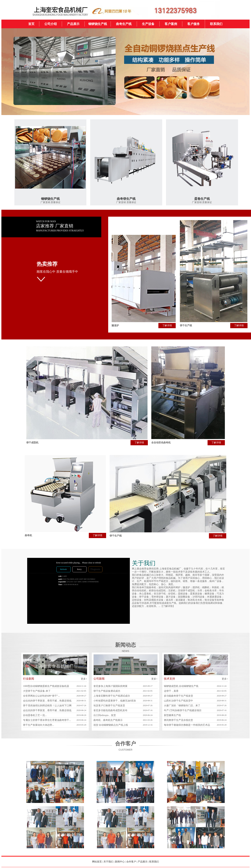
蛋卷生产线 (202, 199)
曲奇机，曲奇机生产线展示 (108, 720)
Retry (79, 569)
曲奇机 (28, 535)
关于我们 (108, 862)
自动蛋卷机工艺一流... (35, 715)
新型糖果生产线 (172, 715)
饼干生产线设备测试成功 (107, 691)
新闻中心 (120, 862)
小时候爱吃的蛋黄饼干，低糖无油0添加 (115, 701)
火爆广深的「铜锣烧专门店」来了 (182, 706)
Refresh (63, 569)
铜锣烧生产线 (50, 199)
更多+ (84, 679)
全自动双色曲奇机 (161, 443)
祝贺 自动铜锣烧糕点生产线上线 (111, 725)
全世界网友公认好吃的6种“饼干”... (41, 696)
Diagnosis (95, 569)
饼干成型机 (32, 443)
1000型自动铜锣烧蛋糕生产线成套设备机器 (46, 686)
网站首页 (97, 862)
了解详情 (167, 325)
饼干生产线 (186, 325)
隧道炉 (115, 325)
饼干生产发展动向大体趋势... (39, 725)
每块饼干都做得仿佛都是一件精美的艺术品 (187, 725)
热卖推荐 (47, 264)
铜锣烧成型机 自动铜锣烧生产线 (181, 686)
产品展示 (143, 862)
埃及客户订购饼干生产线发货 (109, 706)
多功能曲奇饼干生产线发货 (178, 696)
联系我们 (154, 862)
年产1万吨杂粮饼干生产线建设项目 (183, 710)
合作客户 (131, 862)
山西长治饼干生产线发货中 (178, 701)
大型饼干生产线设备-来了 (37, 691)
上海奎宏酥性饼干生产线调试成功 (112, 696)
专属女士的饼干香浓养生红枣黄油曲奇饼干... (47, 720)
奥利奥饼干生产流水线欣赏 (178, 720)
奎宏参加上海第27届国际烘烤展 (110, 686)
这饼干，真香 (171, 691)
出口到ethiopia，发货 (105, 715)
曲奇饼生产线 (126, 199)
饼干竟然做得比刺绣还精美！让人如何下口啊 (47, 706)
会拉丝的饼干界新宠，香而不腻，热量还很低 (47, 701)
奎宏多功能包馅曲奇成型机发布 (110, 710)
